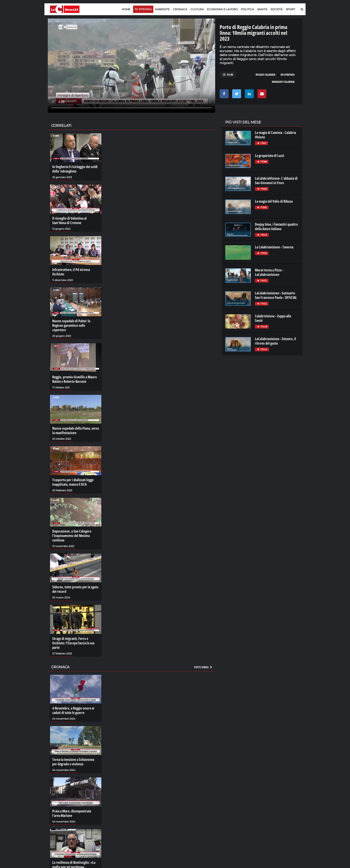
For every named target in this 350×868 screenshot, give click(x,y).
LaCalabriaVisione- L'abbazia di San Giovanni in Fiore (276, 181)
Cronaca (180, 9)
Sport (290, 9)
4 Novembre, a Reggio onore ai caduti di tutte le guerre (73, 710)
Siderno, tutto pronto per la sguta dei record (75, 589)
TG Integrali (143, 9)
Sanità (262, 9)
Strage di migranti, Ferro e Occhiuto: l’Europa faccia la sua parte (73, 643)
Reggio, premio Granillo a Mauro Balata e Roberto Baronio (75, 379)
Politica (247, 9)
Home (126, 9)
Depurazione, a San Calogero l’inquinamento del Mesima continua (72, 536)
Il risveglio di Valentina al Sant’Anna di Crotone (69, 221)
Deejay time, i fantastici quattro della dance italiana (276, 227)
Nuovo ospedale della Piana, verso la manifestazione (76, 431)
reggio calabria (266, 75)
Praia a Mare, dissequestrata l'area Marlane (72, 813)
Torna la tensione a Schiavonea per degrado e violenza (73, 762)
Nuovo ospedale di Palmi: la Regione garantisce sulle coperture (71, 325)
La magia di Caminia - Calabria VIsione (275, 135)
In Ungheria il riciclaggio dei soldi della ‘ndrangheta (75, 169)
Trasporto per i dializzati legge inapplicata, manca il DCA (73, 482)
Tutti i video (203, 667)
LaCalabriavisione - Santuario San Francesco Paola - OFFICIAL (276, 295)
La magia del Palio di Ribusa (274, 201)
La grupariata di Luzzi (270, 156)
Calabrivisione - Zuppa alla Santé (273, 318)
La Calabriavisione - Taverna (274, 247)
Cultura (197, 9)
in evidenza (288, 75)
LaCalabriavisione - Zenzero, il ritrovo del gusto (275, 341)
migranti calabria (283, 82)
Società (277, 9)
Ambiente (162, 9)
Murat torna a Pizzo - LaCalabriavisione (269, 272)
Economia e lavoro (222, 9)
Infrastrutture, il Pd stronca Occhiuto (71, 272)
